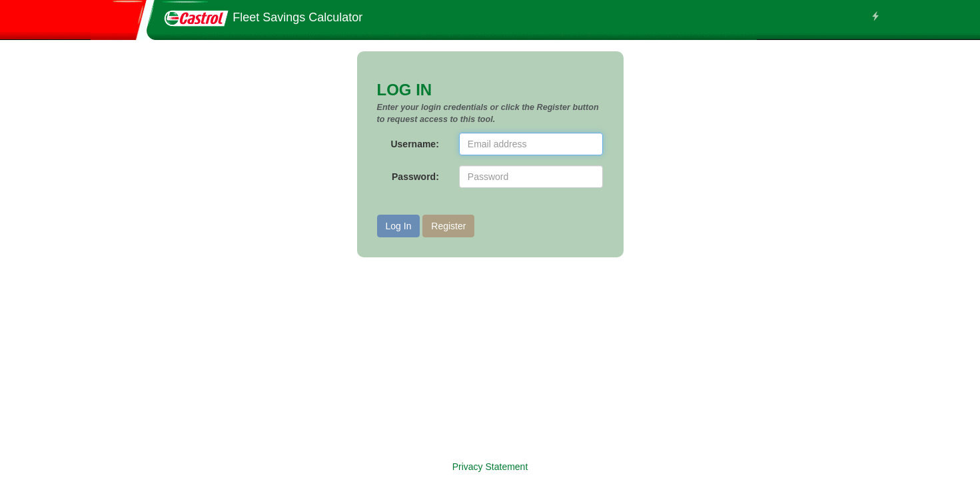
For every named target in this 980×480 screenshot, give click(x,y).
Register (448, 226)
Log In (399, 226)
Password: (415, 177)
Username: (414, 144)
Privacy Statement (490, 467)
